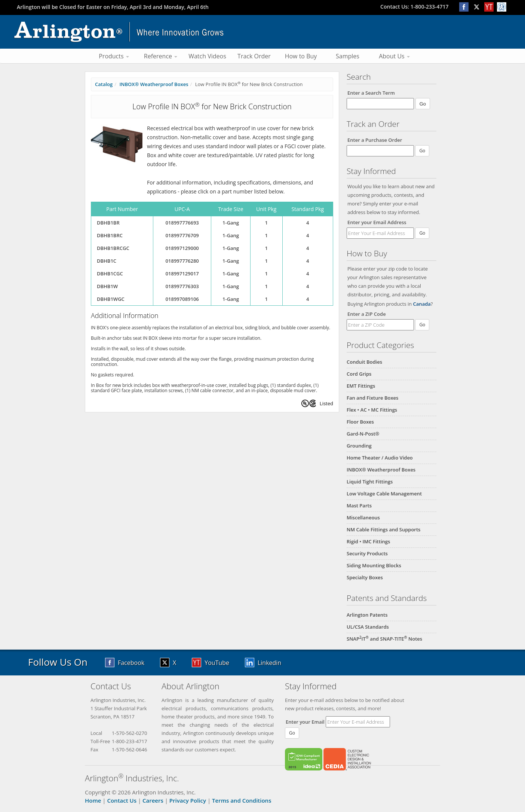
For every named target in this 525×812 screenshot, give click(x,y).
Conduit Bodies (364, 362)
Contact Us (122, 800)
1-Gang (231, 223)
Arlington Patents (367, 615)
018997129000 (182, 248)
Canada (422, 304)
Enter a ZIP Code (367, 314)
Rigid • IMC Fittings (368, 541)
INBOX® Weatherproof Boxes (381, 470)
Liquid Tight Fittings (370, 482)
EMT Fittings (361, 386)
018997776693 (182, 223)
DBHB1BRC (110, 235)
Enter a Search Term (371, 93)
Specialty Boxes (365, 577)
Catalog (104, 84)
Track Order (254, 56)
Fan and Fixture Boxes (372, 398)
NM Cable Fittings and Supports (383, 529)
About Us (394, 56)
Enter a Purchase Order (375, 140)
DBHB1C (107, 261)
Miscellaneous (363, 518)
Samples (348, 56)
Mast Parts (359, 506)
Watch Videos (207, 56)
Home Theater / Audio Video (380, 458)
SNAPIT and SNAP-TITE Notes (384, 639)
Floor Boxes (360, 422)
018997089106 (182, 299)
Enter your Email (305, 722)
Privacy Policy (188, 800)
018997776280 (182, 261)
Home (93, 800)
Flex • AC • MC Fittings (372, 410)
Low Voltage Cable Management (384, 494)
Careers (153, 800)
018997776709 (182, 235)
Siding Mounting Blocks (374, 565)
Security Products (367, 553)
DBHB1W (107, 286)
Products (114, 56)
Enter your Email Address (377, 222)
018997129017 (182, 274)
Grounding (359, 446)
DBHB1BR (108, 223)
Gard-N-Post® (363, 434)
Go (422, 233)
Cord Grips (359, 374)
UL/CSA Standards (368, 627)
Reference (161, 56)
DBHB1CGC (110, 274)
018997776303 (182, 286)
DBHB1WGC (111, 299)
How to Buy (301, 56)
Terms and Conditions (242, 800)
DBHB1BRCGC (113, 248)
